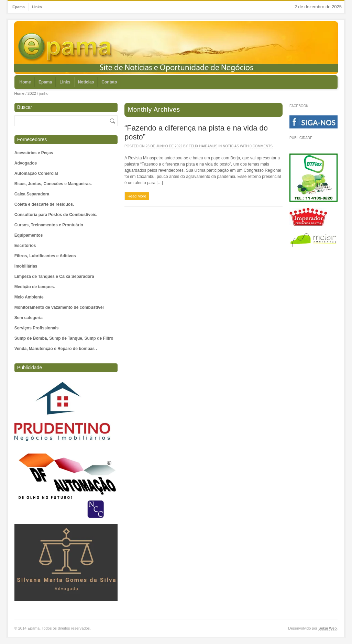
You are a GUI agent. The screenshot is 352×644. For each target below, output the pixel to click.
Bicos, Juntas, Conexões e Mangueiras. (53, 184)
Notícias (86, 82)
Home (25, 82)
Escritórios (25, 246)
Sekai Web (327, 628)
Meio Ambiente (29, 297)
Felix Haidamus (203, 146)
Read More (137, 196)
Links (37, 7)
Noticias (231, 146)
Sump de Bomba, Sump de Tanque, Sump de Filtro (64, 338)
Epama (19, 7)
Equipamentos (29, 235)
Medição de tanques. (35, 287)
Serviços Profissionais (37, 328)
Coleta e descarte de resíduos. (44, 204)
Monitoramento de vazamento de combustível (59, 307)
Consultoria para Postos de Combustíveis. (56, 215)
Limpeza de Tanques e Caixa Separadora (54, 276)
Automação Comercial (36, 173)
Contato (109, 82)
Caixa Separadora (32, 194)
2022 (32, 93)
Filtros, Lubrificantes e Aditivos (45, 256)
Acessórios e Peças (34, 153)
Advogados (26, 163)
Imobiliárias (26, 266)
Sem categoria (29, 318)
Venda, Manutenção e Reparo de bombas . (56, 349)
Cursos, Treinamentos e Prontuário (49, 225)
